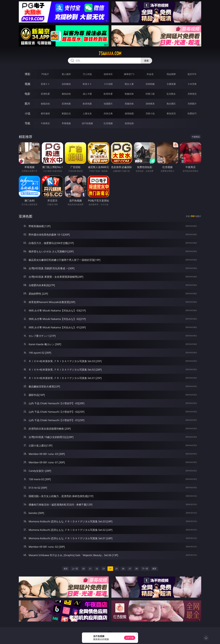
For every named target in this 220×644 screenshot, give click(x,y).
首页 (66, 569)
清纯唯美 (150, 104)
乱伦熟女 (171, 94)
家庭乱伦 (66, 113)
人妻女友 (87, 113)
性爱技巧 (192, 113)
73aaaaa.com (110, 53)
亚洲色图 (66, 104)
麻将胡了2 (129, 74)
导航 (27, 123)
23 (104, 569)
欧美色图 (87, 104)
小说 (27, 113)
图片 (27, 104)
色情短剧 (129, 123)
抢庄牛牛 (192, 74)
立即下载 (130, 638)
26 (123, 569)
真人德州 (66, 74)
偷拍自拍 (66, 94)
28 (137, 569)
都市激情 (45, 113)
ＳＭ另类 (192, 84)
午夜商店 (45, 123)
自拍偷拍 (66, 84)
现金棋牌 (171, 74)
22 (97, 569)
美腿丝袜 (129, 104)
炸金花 (150, 74)
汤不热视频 (87, 123)
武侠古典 (108, 113)
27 (130, 569)
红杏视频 (108, 123)
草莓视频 (66, 123)
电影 (27, 94)
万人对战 (87, 74)
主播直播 (171, 84)
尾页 (154, 569)
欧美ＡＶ (87, 84)
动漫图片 (108, 104)
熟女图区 (171, 104)
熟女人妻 (129, 84)
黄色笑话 (171, 113)
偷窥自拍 (45, 104)
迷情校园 (129, 113)
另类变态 (192, 94)
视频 (27, 84)
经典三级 (150, 94)
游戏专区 (108, 74)
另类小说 (150, 113)
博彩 (27, 74)
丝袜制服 (150, 84)
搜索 (146, 61)
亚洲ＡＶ (45, 84)
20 (83, 569)
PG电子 (45, 74)
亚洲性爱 (45, 94)
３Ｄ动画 (108, 84)
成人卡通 (87, 94)
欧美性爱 (108, 94)
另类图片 (192, 104)
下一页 (145, 569)
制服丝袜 (129, 94)
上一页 (75, 569)
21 (90, 569)
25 (116, 569)
